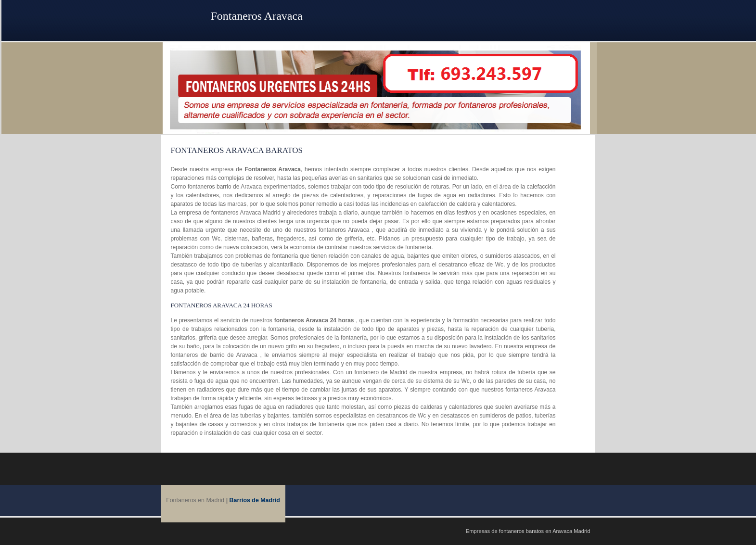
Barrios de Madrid (255, 500)
